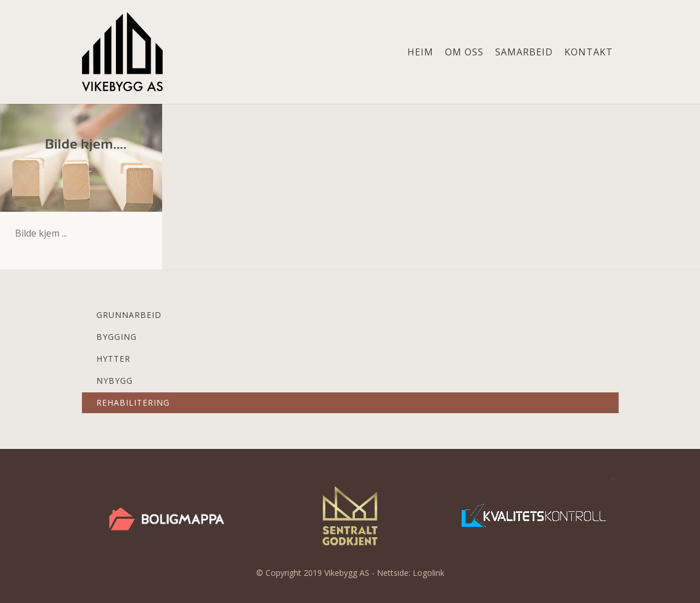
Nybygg (115, 381)
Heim (420, 52)
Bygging (117, 337)
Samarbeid (524, 52)
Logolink (428, 573)
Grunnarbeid (129, 315)
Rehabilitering (133, 402)
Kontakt (589, 52)
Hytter (113, 359)
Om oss (464, 52)
